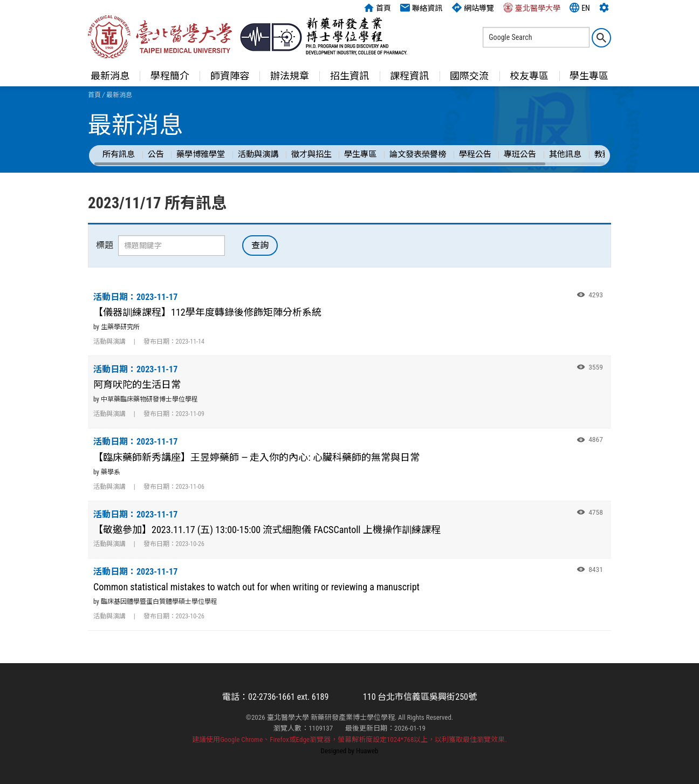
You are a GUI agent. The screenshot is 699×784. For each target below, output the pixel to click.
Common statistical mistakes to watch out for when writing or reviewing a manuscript (256, 587)
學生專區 (589, 76)
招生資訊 (349, 76)
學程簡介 (170, 76)
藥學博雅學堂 (201, 154)
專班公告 (520, 154)
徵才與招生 (311, 154)
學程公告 (475, 154)
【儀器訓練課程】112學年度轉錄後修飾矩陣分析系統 (207, 312)
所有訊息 (119, 154)
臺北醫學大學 (532, 8)
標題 (105, 245)
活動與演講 (258, 154)
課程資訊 (409, 76)
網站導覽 (473, 8)
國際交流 (469, 76)
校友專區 (529, 76)
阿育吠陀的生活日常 (137, 384)
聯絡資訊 (421, 8)
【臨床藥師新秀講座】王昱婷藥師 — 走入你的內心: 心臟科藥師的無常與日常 (256, 457)
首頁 (378, 8)
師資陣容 (230, 76)
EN (580, 8)
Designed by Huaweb (350, 751)
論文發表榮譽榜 (418, 154)
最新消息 (110, 76)
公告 (156, 154)
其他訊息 (565, 154)
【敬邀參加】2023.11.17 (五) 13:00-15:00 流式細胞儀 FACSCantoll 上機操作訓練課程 (267, 530)
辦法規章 (290, 76)
